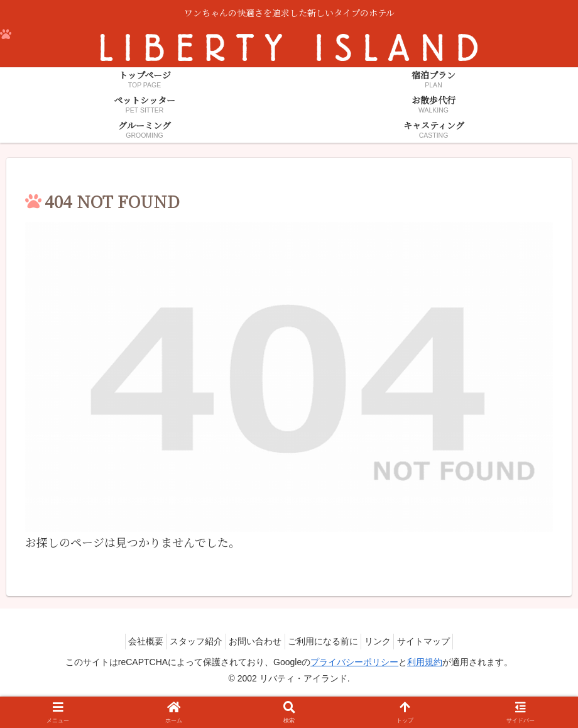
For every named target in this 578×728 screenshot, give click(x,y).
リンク (388, 641)
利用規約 (425, 662)
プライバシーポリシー (354, 662)
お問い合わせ (252, 641)
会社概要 (129, 641)
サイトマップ (441, 641)
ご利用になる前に (327, 641)
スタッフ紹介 (186, 641)
